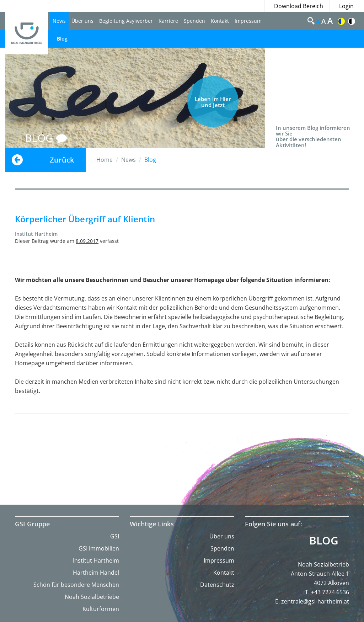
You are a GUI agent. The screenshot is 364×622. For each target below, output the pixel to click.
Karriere (168, 21)
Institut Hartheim (96, 560)
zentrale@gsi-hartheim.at (315, 601)
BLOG (46, 138)
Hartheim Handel (96, 573)
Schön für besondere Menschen (76, 585)
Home (105, 160)
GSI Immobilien (99, 548)
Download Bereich (299, 6)
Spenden (194, 21)
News (59, 21)
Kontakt (220, 21)
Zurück (62, 160)
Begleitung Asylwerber (126, 21)
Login (346, 6)
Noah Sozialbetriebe (92, 597)
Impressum (248, 21)
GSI (115, 536)
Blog (62, 39)
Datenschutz (217, 585)
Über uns (82, 21)
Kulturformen (101, 609)
